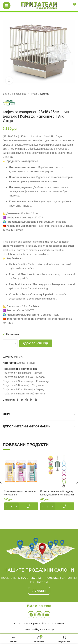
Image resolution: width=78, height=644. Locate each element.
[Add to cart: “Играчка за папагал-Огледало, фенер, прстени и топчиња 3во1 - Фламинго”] (57, 506)
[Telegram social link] (36, 400)
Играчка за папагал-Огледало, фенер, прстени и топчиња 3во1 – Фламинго (57, 495)
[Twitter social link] (22, 400)
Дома (6, 94)
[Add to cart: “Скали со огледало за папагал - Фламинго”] (21, 506)
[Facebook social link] (18, 400)
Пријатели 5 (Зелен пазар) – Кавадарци (26, 381)
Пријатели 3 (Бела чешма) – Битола (24, 377)
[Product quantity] (10, 343)
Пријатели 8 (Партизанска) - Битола (24, 393)
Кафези (45, 94)
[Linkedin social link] (31, 400)
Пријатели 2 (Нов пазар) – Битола (22, 373)
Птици (34, 94)
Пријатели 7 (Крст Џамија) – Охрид (23, 389)
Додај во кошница (36, 343)
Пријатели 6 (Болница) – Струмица (23, 385)
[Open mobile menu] (7, 6)
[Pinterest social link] (27, 400)
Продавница (20, 94)
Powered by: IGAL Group (39, 629)
